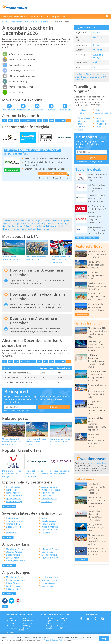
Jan (5, 120)
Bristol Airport (13, 559)
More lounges (9, 597)
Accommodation (103, 113)
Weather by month (23, 110)
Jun (34, 120)
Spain (62, 627)
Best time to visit (9, 110)
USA (26, 22)
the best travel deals (98, 463)
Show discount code (54, 177)
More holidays (9, 510)
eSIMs (81, 130)
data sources (43, 233)
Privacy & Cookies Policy (53, 640)
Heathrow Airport (50, 581)
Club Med (46, 536)
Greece (62, 624)
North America (16, 22)
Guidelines (28, 627)
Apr (22, 120)
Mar (16, 120)
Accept (104, 639)
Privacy (12, 627)
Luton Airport (13, 562)
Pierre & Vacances (50, 530)
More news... (81, 559)
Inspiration (43, 16)
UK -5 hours (99, 37)
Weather (8, 16)
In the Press (24, 633)
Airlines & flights (14, 528)
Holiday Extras (48, 528)
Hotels (98, 110)
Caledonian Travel (50, 533)
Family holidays (13, 497)
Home (5, 22)
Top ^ (5, 611)
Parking (49, 629)
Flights (81, 113)
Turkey (62, 629)
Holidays (82, 110)
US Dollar (98, 50)
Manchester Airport (15, 553)
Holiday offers (13, 522)
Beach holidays (13, 491)
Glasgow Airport (49, 559)
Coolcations (47, 500)
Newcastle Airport (50, 562)
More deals (8, 541)
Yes (95, 67)
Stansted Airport (14, 556)
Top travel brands (15, 525)
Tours (98, 127)
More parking (9, 569)
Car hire (82, 127)
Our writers (28, 624)
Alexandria (44, 22)
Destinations (21, 16)
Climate (49, 632)
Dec (69, 120)
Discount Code (12, 174)
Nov (63, 120)
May (28, 120)
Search (65, 16)
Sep (51, 120)
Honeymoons (48, 497)
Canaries (63, 622)
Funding (27, 629)
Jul (40, 120)
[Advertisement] (69, 7)
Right (96, 62)
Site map (13, 632)
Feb (11, 120)
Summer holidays (14, 505)
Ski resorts (47, 505)
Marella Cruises (49, 525)
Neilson (45, 522)
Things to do (101, 124)
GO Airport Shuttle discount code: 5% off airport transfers (33, 156)
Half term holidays (15, 500)
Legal (12, 629)
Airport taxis (84, 118)
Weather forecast (37, 110)
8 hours (97, 32)
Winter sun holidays (51, 494)
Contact (13, 624)
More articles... (82, 315)
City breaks (11, 494)
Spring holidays (13, 502)
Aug (46, 120)
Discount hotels (13, 530)
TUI (8, 533)
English (97, 45)
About (12, 622)
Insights (55, 16)
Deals (32, 16)
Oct (57, 120)
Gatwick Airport (49, 556)
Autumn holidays (49, 491)
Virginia (34, 22)
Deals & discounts (65, 110)
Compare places (49, 502)
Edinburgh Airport (50, 553)
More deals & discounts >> (87, 238)
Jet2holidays (12, 536)
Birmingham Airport (16, 565)
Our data (27, 622)
